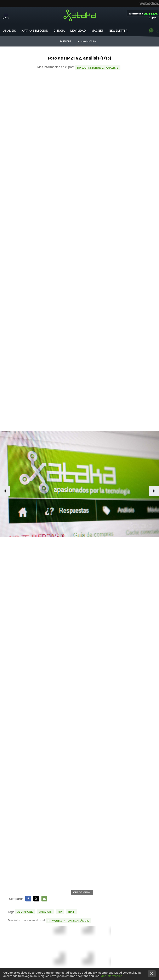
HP (60, 911)
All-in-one (25, 911)
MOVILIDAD (78, 30)
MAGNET (97, 30)
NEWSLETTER (118, 30)
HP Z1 (72, 911)
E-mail (44, 899)
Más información (111, 976)
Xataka (80, 15)
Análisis (45, 911)
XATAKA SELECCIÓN (35, 30)
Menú (6, 18)
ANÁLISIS (10, 30)
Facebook (28, 899)
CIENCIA (59, 30)
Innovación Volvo (87, 41)
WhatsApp (151, 30)
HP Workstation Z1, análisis (98, 67)
